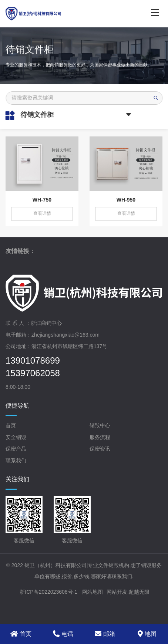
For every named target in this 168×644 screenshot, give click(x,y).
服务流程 (100, 437)
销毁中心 (100, 425)
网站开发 (117, 592)
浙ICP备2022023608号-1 (48, 592)
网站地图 (93, 592)
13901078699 (33, 361)
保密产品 (16, 449)
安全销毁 (16, 437)
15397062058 (33, 373)
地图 (147, 634)
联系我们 (16, 461)
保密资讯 (100, 449)
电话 (63, 634)
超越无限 (139, 592)
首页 (11, 425)
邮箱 (105, 634)
